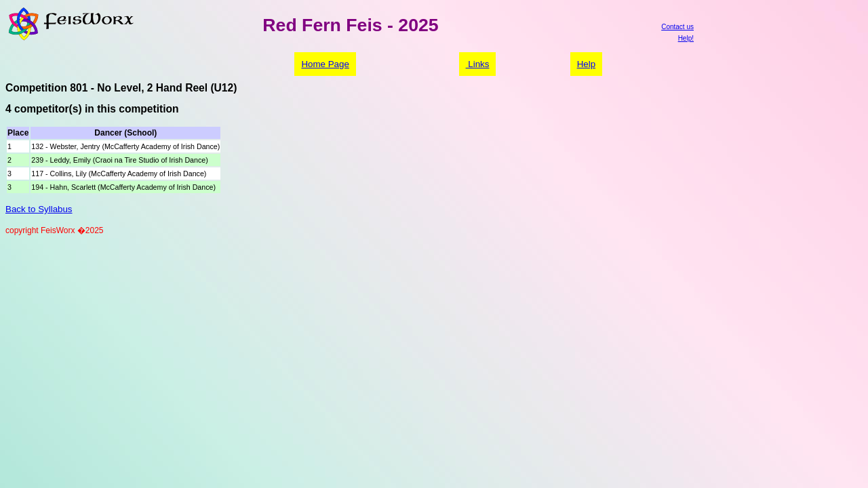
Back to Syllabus (39, 209)
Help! (686, 38)
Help (586, 64)
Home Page (325, 64)
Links (478, 64)
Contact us (677, 27)
